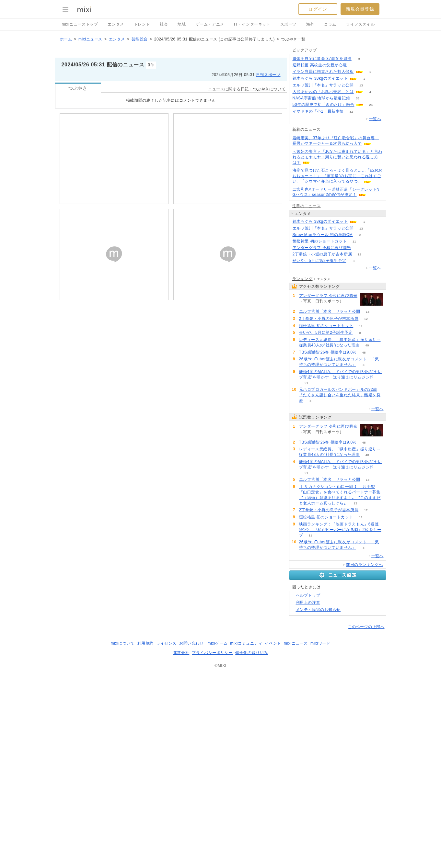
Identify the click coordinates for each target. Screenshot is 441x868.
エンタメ (116, 24)
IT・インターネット (252, 24)
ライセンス (166, 838)
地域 (182, 24)
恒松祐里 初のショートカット (320, 353)
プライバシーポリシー (212, 847)
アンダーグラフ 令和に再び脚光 (322, 359)
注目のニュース (307, 318)
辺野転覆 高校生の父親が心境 (320, 177)
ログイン (318, 9)
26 (371, 216)
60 (358, 360)
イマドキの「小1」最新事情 (318, 223)
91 (354, 177)
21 (306, 577)
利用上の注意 (308, 797)
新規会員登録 (360, 9)
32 (351, 223)
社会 (164, 24)
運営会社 (181, 847)
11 (354, 353)
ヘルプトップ (308, 790)
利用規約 (145, 838)
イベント (273, 838)
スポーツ (288, 24)
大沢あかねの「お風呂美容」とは (323, 203)
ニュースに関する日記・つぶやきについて (247, 120)
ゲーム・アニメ (210, 24)
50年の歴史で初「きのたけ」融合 (324, 216)
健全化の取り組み (252, 847)
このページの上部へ (366, 821)
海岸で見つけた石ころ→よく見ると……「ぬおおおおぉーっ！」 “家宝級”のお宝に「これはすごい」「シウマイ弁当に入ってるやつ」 (337, 287)
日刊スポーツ (268, 106)
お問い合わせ (191, 838)
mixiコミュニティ (246, 838)
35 (358, 210)
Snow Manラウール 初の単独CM (323, 346)
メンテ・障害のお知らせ (318, 804)
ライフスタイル (360, 24)
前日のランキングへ (364, 759)
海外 (310, 24)
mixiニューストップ (80, 24)
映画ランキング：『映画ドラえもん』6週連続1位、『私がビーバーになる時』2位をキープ (340, 724)
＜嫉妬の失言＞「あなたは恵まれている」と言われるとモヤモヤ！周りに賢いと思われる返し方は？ (337, 269)
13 (361, 197)
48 (364, 547)
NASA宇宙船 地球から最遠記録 (321, 210)
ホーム (66, 70)
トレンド (142, 24)
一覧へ (375, 231)
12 (360, 366)
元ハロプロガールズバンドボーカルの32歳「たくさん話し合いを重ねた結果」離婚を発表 (340, 589)
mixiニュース (90, 70)
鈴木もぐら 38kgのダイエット (320, 190)
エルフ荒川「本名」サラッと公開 (323, 197)
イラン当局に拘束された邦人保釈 (323, 183)
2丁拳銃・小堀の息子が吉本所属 (322, 366)
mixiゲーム (218, 838)
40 (367, 540)
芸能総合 (140, 70)
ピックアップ (305, 162)
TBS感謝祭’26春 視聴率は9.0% (328, 547)
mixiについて (122, 838)
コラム (330, 24)
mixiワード (320, 838)
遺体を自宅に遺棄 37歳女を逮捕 (322, 170)
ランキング (302, 473)
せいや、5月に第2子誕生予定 (319, 372)
